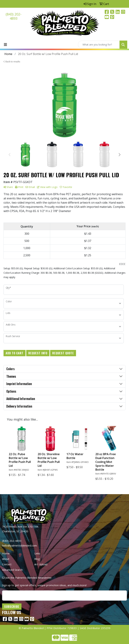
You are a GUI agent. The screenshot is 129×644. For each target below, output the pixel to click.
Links (37, 553)
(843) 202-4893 (14, 16)
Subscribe (12, 607)
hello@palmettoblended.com (19, 545)
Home (6, 553)
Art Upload (41, 564)
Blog (37, 559)
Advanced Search (12, 570)
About (6, 559)
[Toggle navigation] (5, 45)
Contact (7, 564)
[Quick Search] (99, 45)
